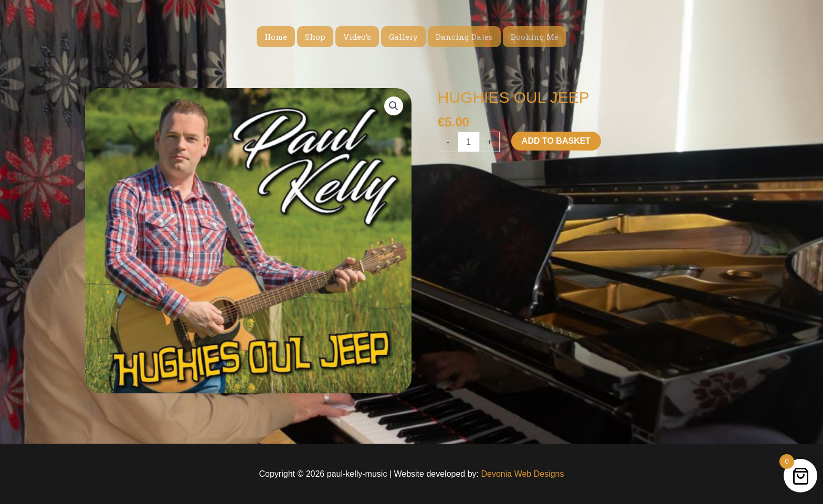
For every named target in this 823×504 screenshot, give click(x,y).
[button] (394, 106)
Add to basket (556, 141)
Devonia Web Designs (521, 474)
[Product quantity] (469, 142)
